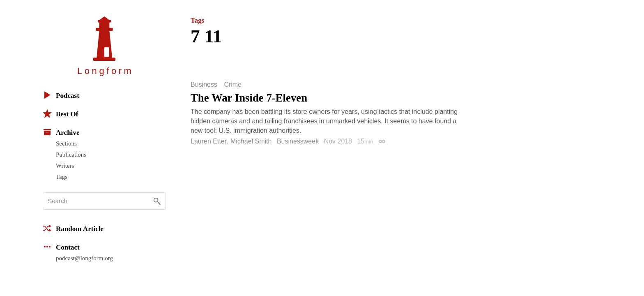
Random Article (73, 228)
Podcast (61, 95)
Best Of (60, 113)
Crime (233, 85)
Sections (66, 143)
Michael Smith (251, 141)
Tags (62, 177)
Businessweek (298, 141)
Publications (71, 155)
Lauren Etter (209, 141)
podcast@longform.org (84, 258)
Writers (65, 166)
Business (204, 85)
